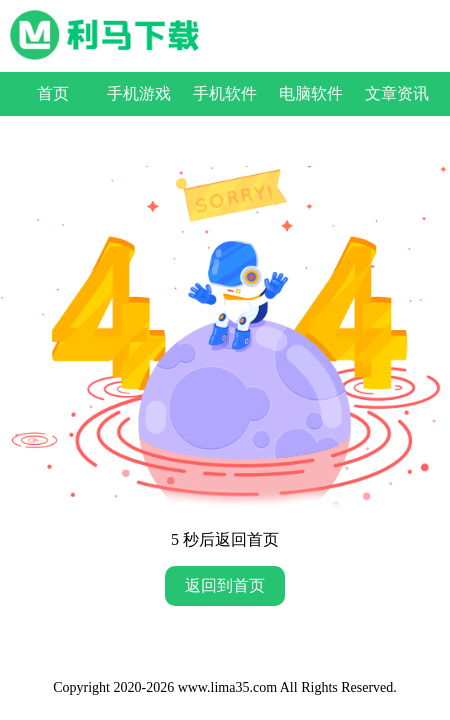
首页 (53, 93)
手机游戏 (139, 93)
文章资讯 (397, 93)
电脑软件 (311, 93)
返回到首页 (225, 585)
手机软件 (225, 93)
